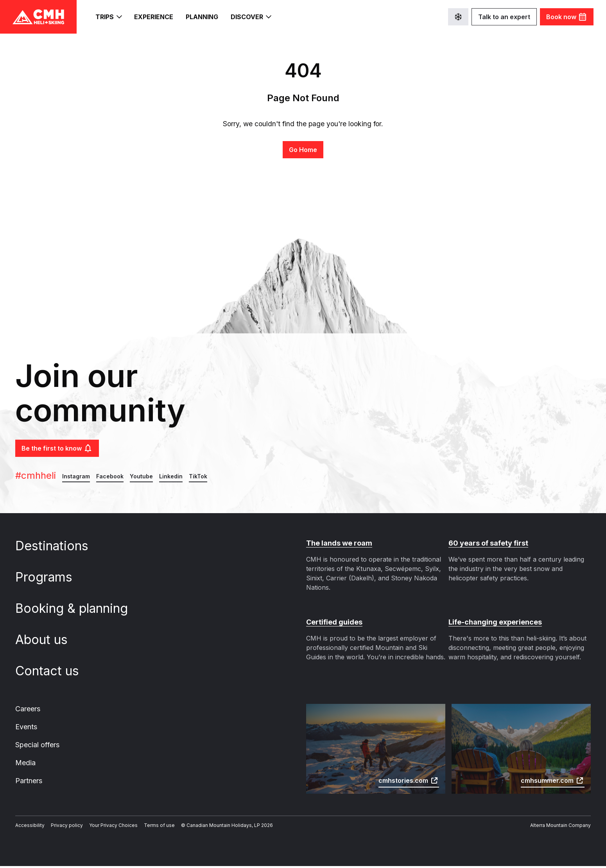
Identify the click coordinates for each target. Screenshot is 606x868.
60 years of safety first (486, 543)
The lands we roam (338, 543)
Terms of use (146, 827)
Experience (154, 17)
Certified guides (333, 622)
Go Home (303, 149)
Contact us (52, 671)
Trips (108, 17)
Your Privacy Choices (104, 827)
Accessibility (28, 827)
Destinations (57, 546)
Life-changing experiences (493, 622)
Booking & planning (76, 608)
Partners (29, 782)
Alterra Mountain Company (563, 827)
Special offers (37, 746)
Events (26, 727)
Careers (28, 709)
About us (47, 640)
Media (25, 764)
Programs (50, 577)
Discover (253, 17)
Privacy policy (61, 827)
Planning (203, 17)
